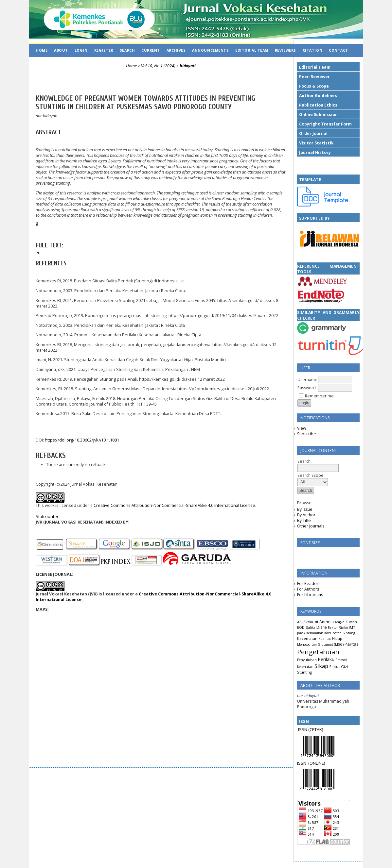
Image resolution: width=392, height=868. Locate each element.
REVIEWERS (285, 50)
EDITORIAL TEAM (252, 50)
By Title (304, 520)
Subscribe (307, 434)
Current (151, 50)
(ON (312, 763)
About (61, 50)
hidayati (188, 66)
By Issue (305, 509)
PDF (39, 253)
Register (104, 50)
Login (81, 50)
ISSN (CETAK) (311, 729)
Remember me (319, 396)
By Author (306, 515)
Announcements (210, 50)
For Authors (308, 589)
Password (307, 388)
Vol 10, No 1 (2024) (158, 66)
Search (127, 50)
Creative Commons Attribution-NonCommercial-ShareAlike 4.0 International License (174, 505)
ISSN (303, 763)
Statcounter (47, 517)
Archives (176, 50)
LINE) (320, 763)
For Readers (309, 584)
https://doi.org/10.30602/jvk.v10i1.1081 (82, 440)
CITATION (312, 50)
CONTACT (339, 50)
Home (42, 50)
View (302, 428)
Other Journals (311, 526)
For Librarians (310, 595)
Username (307, 380)
